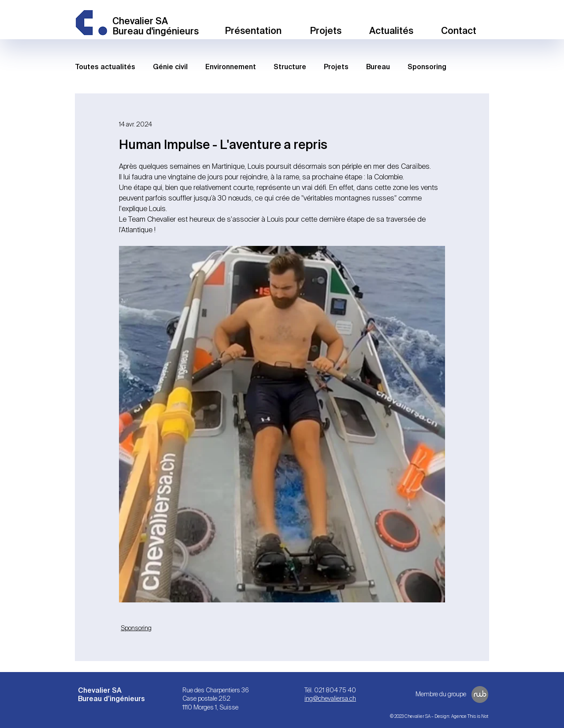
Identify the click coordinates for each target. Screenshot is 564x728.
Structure (290, 67)
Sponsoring (427, 67)
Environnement (231, 67)
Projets (336, 67)
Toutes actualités (105, 67)
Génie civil (170, 67)
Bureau (378, 67)
